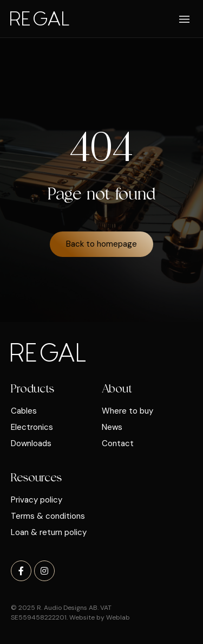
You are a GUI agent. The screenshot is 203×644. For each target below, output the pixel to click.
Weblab (118, 617)
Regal (40, 18)
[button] (185, 20)
